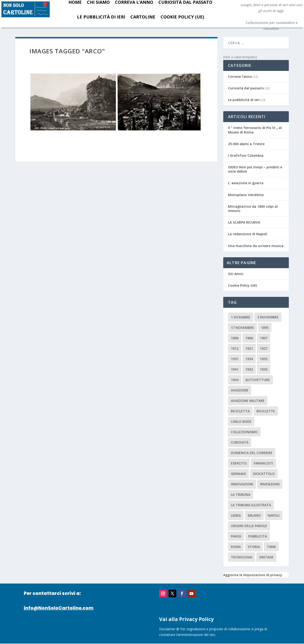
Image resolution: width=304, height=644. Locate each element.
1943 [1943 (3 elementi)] (264, 369)
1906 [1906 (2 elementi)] (249, 338)
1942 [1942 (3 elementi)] (249, 369)
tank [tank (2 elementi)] (271, 547)
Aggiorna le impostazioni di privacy (253, 575)
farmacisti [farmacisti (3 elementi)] (263, 463)
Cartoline (143, 17)
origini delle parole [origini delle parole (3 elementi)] (249, 526)
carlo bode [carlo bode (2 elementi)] (241, 421)
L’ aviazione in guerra (246, 183)
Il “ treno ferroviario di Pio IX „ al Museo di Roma (255, 130)
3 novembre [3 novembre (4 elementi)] (268, 317)
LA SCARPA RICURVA (244, 222)
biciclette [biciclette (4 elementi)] (266, 411)
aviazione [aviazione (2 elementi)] (240, 390)
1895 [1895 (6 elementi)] (265, 328)
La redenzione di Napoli (248, 234)
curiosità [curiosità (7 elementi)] (240, 442)
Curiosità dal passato (246, 88)
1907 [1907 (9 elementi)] (264, 338)
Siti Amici (236, 274)
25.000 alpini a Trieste (246, 144)
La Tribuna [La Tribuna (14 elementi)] (241, 494)
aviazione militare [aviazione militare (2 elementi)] (248, 401)
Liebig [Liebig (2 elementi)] (236, 515)
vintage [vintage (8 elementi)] (266, 557)
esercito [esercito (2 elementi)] (239, 463)
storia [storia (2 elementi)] (254, 547)
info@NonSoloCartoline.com (59, 608)
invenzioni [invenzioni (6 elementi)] (270, 484)
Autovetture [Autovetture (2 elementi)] (258, 380)
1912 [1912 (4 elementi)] (235, 348)
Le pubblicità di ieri (101, 17)
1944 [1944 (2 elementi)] (235, 380)
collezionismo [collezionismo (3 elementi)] (244, 432)
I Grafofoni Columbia (246, 155)
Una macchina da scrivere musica (256, 246)
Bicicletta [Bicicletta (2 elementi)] (240, 411)
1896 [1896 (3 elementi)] (235, 338)
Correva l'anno (240, 76)
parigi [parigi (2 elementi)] (236, 536)
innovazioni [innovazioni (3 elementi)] (242, 484)
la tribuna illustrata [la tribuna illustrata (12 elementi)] (251, 505)
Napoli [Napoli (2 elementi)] (274, 515)
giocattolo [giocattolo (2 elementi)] (264, 474)
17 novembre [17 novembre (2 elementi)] (242, 328)
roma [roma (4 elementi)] (236, 547)
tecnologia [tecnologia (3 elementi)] (242, 557)
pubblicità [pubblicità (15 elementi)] (258, 536)
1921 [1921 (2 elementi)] (249, 348)
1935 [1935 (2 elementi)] (264, 359)
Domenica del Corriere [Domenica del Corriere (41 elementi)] (252, 453)
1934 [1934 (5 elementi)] (249, 359)
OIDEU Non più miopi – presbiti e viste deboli (255, 169)
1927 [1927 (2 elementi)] (264, 348)
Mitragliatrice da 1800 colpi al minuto (253, 209)
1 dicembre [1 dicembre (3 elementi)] (241, 317)
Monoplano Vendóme (246, 195)
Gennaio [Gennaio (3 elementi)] (238, 474)
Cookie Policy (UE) (182, 17)
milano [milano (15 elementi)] (254, 515)
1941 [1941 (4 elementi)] (235, 369)
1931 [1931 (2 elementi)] (235, 359)
